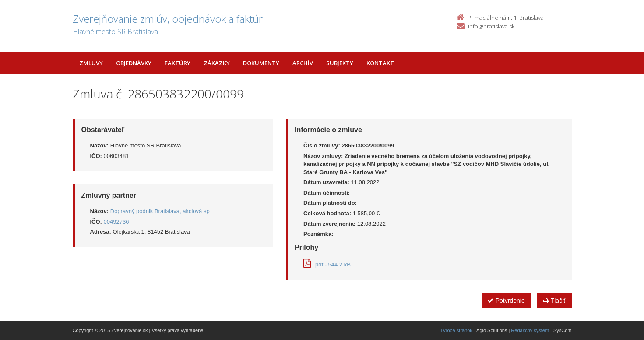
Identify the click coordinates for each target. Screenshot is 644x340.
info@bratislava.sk (491, 26)
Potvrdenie (506, 301)
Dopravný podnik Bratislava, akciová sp (160, 211)
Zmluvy (91, 63)
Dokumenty (261, 63)
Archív (303, 63)
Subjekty (340, 63)
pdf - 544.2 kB (327, 265)
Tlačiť (554, 301)
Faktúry (178, 63)
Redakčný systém (530, 330)
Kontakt (380, 63)
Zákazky (217, 63)
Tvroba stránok (456, 330)
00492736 (116, 222)
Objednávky (134, 63)
